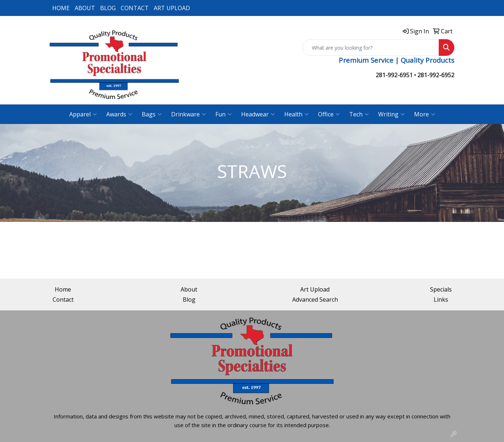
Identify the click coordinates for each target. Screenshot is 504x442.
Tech (359, 114)
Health (296, 114)
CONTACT (135, 8)
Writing (391, 114)
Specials (441, 289)
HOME (61, 8)
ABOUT (85, 8)
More (425, 114)
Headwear (258, 114)
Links (441, 300)
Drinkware (189, 114)
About (189, 289)
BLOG (108, 8)
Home (63, 289)
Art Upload (315, 289)
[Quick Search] (371, 47)
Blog (189, 300)
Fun (224, 114)
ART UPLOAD (172, 8)
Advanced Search (315, 300)
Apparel (83, 114)
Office (329, 114)
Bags (152, 114)
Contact (63, 300)
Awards (119, 114)
